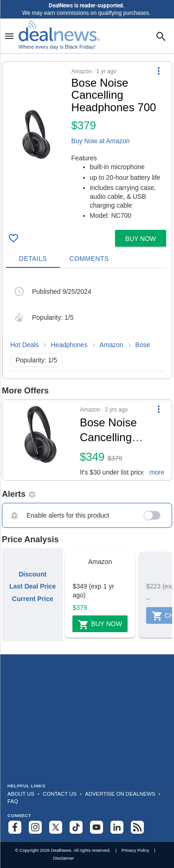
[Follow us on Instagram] (35, 827)
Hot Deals (24, 345)
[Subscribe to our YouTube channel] (97, 827)
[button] (87, 144)
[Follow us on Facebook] (15, 827)
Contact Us (60, 794)
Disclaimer (63, 858)
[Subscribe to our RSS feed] (137, 827)
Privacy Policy (135, 850)
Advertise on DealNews (120, 794)
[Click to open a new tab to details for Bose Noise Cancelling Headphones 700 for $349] (41, 440)
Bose (143, 345)
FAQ (13, 801)
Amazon (111, 345)
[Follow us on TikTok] (76, 827)
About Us (21, 794)
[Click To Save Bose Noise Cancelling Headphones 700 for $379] (13, 238)
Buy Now (100, 625)
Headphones (69, 345)
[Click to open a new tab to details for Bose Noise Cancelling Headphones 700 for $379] (37, 135)
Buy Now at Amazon (101, 141)
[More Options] (159, 71)
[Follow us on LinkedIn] (117, 827)
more (157, 472)
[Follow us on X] (56, 827)
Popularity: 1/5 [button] (37, 360)
